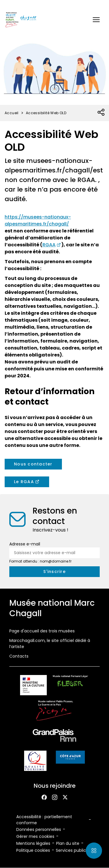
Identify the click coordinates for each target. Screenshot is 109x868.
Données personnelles (39, 829)
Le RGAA (24, 482)
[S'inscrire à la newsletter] (54, 572)
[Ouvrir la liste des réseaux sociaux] (101, 112)
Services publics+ (73, 850)
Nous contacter (33, 464)
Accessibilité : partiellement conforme (44, 820)
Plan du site (68, 843)
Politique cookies (33, 850)
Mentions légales (33, 843)
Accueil (12, 113)
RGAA (49, 245)
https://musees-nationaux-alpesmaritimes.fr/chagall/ (38, 220)
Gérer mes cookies (35, 836)
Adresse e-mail (25, 544)
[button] (96, 20)
